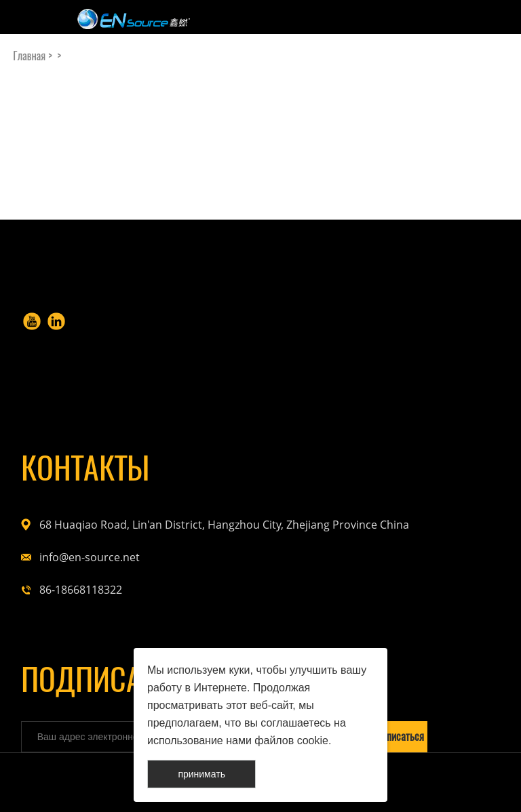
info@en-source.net (90, 557)
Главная (29, 56)
